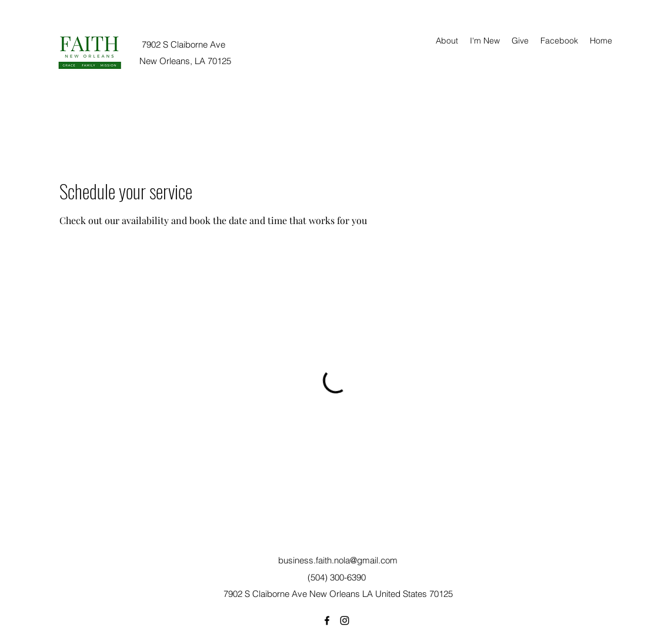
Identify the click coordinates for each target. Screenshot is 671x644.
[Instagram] (345, 620)
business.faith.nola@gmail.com (338, 560)
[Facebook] (327, 620)
